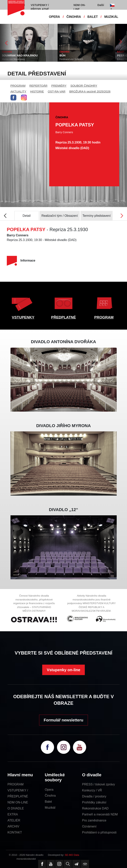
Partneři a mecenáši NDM (100, 814)
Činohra (50, 796)
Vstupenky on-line (63, 670)
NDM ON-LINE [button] (79, 7)
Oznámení (89, 826)
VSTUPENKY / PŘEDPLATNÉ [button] (40, 7)
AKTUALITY (18, 91)
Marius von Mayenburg (13, 59)
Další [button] (101, 5)
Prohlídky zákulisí (94, 802)
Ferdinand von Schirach (71, 59)
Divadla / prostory (94, 796)
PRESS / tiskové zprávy (99, 784)
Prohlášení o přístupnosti (99, 832)
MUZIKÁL (111, 17)
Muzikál (50, 808)
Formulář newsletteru (63, 720)
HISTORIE (37, 91)
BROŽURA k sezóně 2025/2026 (90, 91)
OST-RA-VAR (57, 91)
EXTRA (13, 814)
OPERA (55, 17)
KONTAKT (15, 832)
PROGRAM (18, 86)
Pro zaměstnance (94, 820)
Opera (49, 790)
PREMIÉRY (59, 86)
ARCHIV (13, 826)
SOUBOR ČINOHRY (84, 86)
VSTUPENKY (23, 317)
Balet (48, 802)
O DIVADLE (16, 808)
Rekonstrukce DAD (95, 808)
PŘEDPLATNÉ (63, 317)
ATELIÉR (14, 820)
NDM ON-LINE (18, 802)
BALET (93, 17)
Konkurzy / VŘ (92, 790)
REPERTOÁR (38, 86)
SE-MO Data (72, 855)
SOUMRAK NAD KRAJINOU (20, 55)
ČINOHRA (74, 17)
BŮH (62, 55)
